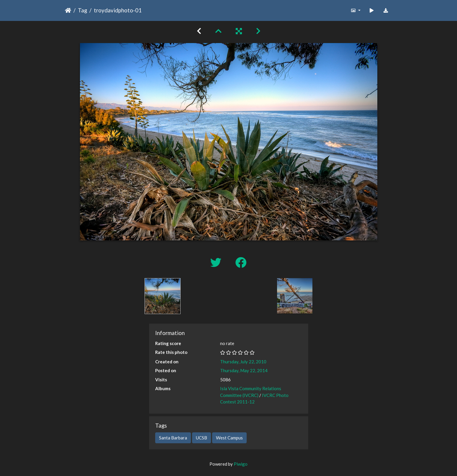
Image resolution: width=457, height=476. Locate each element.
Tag (82, 10)
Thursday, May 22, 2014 (244, 370)
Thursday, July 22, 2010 (243, 362)
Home (68, 10)
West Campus (229, 438)
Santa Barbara (173, 438)
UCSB (202, 438)
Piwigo (241, 464)
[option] (163, 296)
